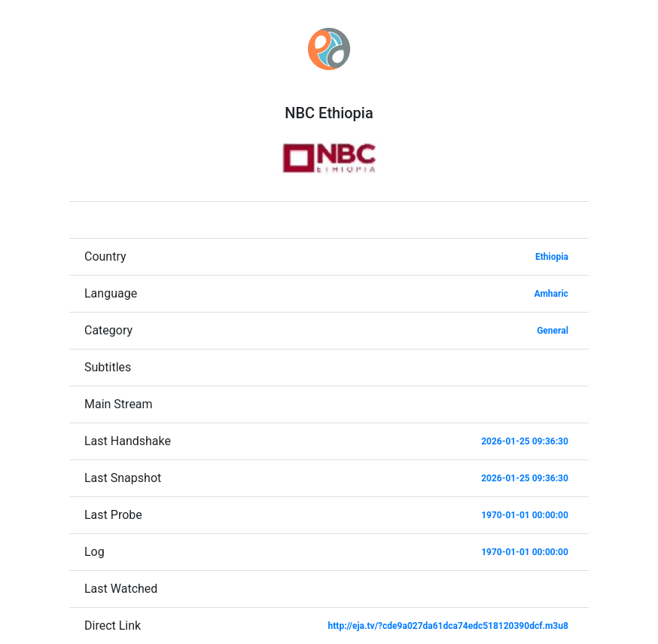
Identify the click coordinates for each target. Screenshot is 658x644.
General (553, 331)
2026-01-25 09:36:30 (525, 441)
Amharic (551, 294)
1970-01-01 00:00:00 (525, 515)
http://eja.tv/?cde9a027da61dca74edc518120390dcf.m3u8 (448, 626)
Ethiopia (552, 257)
